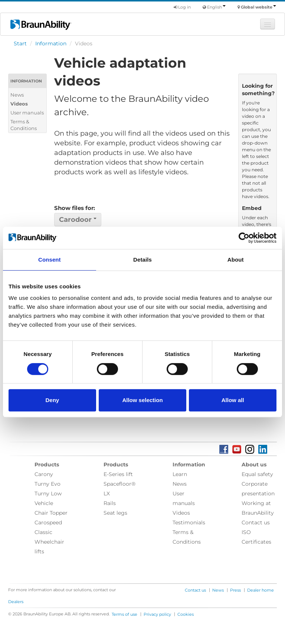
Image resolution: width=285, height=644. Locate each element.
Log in (182, 7)
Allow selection (142, 400)
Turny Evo (47, 484)
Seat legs (115, 513)
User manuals (27, 113)
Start (20, 43)
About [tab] (236, 260)
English (216, 7)
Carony (44, 474)
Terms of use (125, 614)
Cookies (186, 614)
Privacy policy (157, 614)
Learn (180, 474)
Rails (110, 503)
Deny (52, 400)
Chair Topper (51, 513)
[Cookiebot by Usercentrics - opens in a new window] (244, 238)
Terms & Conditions (24, 125)
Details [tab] (142, 260)
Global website (258, 7)
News (17, 95)
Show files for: (75, 208)
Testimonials (189, 522)
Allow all (233, 400)
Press (235, 590)
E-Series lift (118, 474)
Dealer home (261, 590)
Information (51, 43)
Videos (19, 104)
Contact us (256, 522)
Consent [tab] (50, 260)
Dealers (16, 602)
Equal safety (257, 474)
